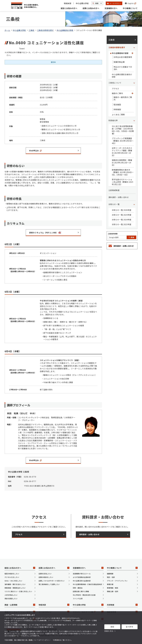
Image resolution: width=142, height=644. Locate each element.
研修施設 (117, 100)
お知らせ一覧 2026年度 (122, 201)
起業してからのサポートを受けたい (52, 572)
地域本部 (68, 3)
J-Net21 (88, 610)
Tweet (22, 39)
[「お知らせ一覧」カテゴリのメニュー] (134, 195)
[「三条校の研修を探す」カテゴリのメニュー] (134, 38)
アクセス (116, 79)
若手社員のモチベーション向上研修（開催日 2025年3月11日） (123, 173)
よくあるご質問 (118, 105)
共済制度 (122, 596)
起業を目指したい (45, 564)
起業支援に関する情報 (81, 582)
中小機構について (130, 8)
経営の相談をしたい (12, 564)
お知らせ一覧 (114, 195)
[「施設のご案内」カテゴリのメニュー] (132, 84)
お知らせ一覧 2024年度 (122, 210)
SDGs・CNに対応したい (13, 572)
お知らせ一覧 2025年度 (122, 206)
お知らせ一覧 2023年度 (122, 215)
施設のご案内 (117, 84)
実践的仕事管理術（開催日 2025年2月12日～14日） (122, 153)
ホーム (7, 21)
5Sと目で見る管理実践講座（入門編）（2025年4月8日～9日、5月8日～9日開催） (123, 121)
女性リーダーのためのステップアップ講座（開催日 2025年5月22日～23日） (122, 143)
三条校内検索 (113, 225)
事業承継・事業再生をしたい (15, 579)
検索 (131, 228)
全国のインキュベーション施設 (20, 603)
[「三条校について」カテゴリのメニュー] (134, 74)
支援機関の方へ (111, 8)
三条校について (115, 74)
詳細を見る (109, 631)
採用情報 (20, 610)
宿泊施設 (117, 95)
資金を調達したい (11, 589)
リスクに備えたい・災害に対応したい (18, 582)
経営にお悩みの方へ (69, 8)
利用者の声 (113, 111)
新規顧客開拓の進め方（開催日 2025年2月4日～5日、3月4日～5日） (123, 163)
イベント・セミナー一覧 (88, 603)
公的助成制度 (114, 181)
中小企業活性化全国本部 (82, 572)
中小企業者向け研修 (65, 21)
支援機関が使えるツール (82, 564)
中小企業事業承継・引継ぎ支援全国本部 (87, 575)
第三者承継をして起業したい (49, 575)
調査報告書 (122, 603)
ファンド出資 (78, 589)
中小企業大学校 (82, 3)
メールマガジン (54, 603)
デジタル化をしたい (12, 568)
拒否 (112, 627)
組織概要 (110, 564)
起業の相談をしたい (46, 568)
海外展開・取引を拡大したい (15, 575)
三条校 (31, 21)
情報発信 (54, 610)
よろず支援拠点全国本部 (82, 568)
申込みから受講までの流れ (123, 59)
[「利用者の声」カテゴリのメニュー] (134, 111)
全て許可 (130, 627)
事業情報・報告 (113, 579)
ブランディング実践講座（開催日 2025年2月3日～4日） (123, 132)
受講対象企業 (119, 53)
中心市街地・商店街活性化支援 (84, 586)
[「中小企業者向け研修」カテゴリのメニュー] (132, 44)
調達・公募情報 (20, 596)
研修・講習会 (78, 579)
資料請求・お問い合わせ (119, 188)
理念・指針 (111, 568)
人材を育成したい (11, 586)
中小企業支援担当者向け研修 (122, 66)
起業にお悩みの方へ (91, 8)
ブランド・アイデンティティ (117, 572)
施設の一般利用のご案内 (123, 89)
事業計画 (110, 575)
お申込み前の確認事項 (123, 48)
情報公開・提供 (113, 582)
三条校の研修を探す (45, 21)
